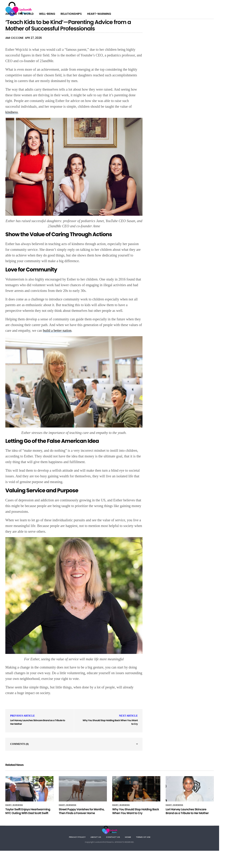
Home (128, 837)
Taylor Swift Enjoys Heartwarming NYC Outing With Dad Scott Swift (28, 811)
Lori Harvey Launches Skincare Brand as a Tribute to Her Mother (187, 811)
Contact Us (113, 837)
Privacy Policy (77, 837)
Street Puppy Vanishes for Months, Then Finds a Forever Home (82, 811)
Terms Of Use (143, 837)
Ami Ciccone (14, 38)
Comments (19, 744)
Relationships (71, 14)
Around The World (20, 14)
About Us (96, 837)
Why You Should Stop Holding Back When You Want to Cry (136, 811)
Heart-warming (99, 14)
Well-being (47, 14)
